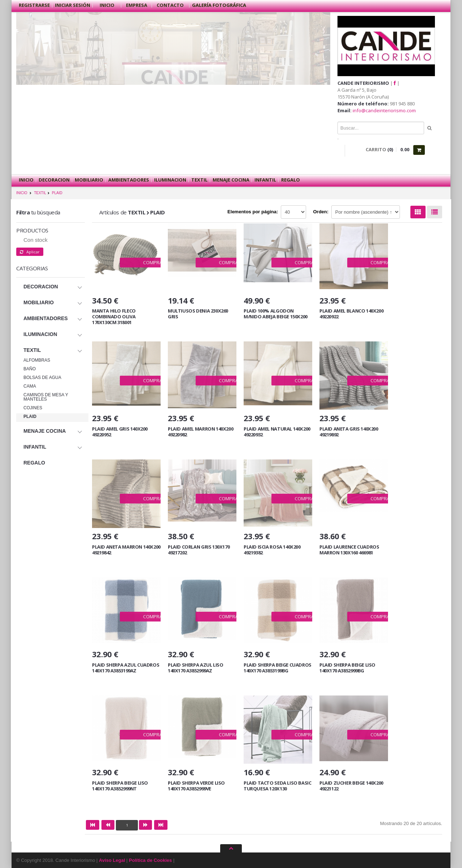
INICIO (22, 193)
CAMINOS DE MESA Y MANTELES (46, 397)
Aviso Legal (112, 860)
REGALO (291, 180)
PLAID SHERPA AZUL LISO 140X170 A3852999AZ (195, 668)
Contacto (171, 5)
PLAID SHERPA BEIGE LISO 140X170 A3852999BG (347, 668)
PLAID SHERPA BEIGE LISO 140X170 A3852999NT (120, 786)
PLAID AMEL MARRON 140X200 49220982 (201, 432)
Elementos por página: (253, 212)
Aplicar (30, 252)
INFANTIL (265, 180)
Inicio (107, 5)
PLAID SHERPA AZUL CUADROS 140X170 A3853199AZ (126, 668)
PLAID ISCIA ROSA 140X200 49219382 (272, 550)
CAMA (30, 386)
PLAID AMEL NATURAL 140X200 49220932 (277, 432)
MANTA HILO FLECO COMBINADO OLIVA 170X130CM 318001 (114, 316)
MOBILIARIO (89, 180)
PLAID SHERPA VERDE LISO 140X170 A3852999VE (196, 786)
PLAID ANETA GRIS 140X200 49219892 (349, 432)
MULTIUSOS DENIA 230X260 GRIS (198, 314)
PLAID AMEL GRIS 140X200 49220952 (120, 432)
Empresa (137, 5)
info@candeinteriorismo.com (384, 110)
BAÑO (30, 369)
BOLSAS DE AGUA (42, 378)
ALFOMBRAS (37, 360)
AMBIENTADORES (129, 180)
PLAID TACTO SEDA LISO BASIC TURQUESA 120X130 (277, 786)
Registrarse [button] (34, 5)
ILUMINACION (170, 180)
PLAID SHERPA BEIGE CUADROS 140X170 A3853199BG (278, 668)
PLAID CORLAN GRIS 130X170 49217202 (199, 550)
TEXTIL (199, 180)
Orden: (321, 212)
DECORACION (54, 180)
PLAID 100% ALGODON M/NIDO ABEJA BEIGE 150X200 (276, 314)
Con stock (36, 240)
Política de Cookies (150, 860)
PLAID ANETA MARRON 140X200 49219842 (126, 550)
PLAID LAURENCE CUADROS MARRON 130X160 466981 (349, 550)
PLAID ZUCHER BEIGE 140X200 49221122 (351, 786)
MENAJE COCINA (231, 180)
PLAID (57, 193)
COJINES (33, 408)
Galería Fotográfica (219, 5)
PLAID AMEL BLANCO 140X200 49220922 (351, 314)
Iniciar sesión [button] (73, 5)
